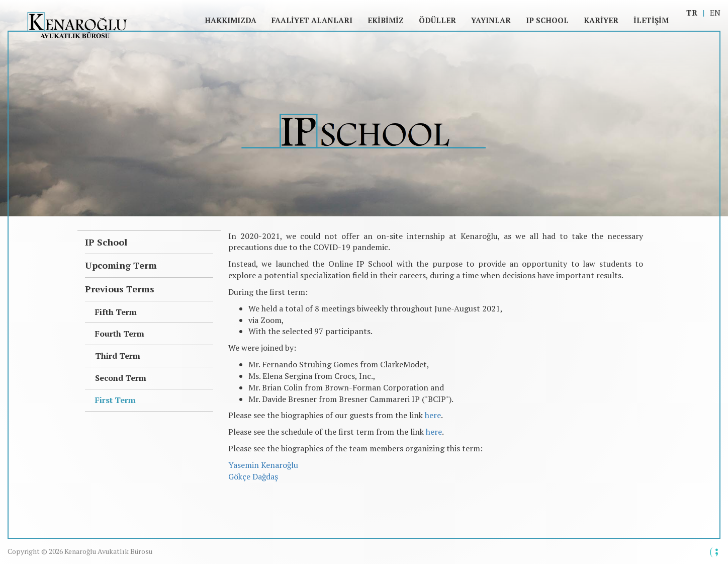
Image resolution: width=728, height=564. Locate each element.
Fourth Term (120, 334)
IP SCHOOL (547, 20)
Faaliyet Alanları (312, 20)
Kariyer (601, 20)
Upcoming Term (121, 265)
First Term (115, 400)
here (433, 415)
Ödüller (437, 20)
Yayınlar (491, 20)
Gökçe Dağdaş (253, 476)
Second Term (121, 378)
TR (692, 13)
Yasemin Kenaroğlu (263, 465)
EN (715, 13)
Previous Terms (120, 289)
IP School (106, 242)
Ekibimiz (386, 20)
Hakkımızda (231, 20)
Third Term (118, 356)
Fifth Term (116, 312)
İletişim (651, 20)
